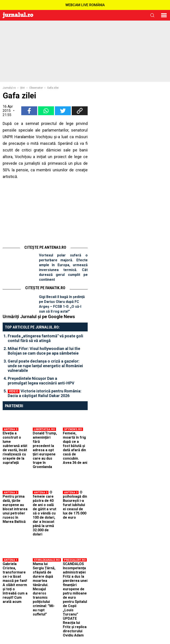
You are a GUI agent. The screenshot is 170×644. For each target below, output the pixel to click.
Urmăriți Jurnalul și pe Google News (39, 317)
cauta (152, 15)
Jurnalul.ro (9, 88)
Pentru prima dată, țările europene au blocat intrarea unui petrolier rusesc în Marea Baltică (15, 509)
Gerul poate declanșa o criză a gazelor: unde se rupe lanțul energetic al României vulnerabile (45, 366)
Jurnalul (18, 15)
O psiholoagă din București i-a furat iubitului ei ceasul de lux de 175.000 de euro (75, 505)
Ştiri (22, 88)
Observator (36, 88)
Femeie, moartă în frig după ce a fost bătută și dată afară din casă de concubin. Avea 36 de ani (75, 448)
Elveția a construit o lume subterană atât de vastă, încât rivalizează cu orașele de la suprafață (15, 448)
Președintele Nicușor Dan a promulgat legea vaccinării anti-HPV (41, 381)
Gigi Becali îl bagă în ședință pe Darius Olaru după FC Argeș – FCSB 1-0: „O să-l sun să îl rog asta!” (62, 304)
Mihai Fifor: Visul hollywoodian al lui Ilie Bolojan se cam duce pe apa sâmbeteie (44, 351)
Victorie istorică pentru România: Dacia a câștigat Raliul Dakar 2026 (45, 393)
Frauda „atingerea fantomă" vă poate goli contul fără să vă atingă (45, 338)
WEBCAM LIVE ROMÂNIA (85, 5)
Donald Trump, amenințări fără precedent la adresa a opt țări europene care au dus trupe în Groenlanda (45, 450)
